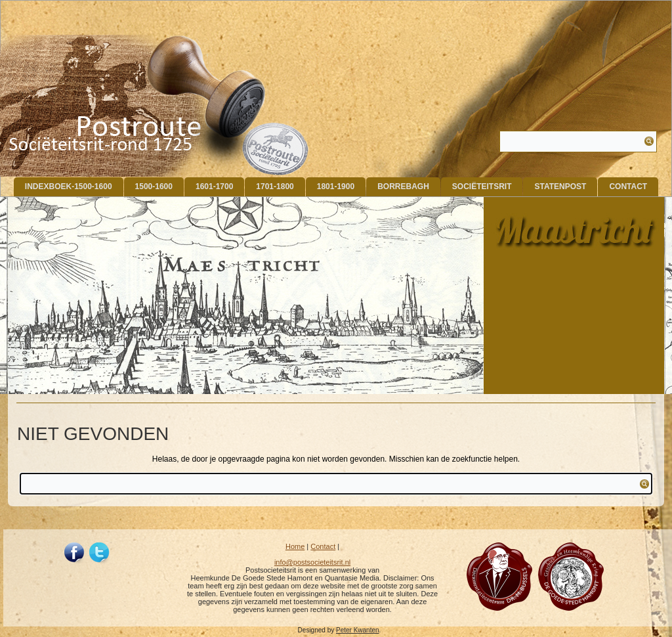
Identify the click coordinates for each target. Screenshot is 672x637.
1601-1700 (214, 187)
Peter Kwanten (358, 630)
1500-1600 (154, 187)
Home (295, 546)
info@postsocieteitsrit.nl (312, 562)
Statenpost (560, 187)
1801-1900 (336, 187)
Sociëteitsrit (482, 187)
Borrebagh (403, 187)
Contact (628, 187)
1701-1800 (275, 187)
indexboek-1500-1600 (69, 187)
